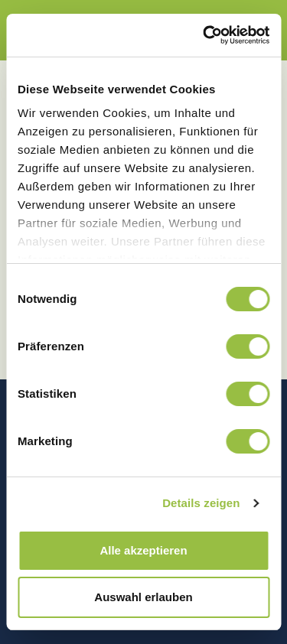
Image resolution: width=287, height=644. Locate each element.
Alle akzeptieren (143, 550)
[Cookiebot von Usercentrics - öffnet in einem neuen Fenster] (204, 35)
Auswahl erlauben (143, 597)
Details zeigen (201, 503)
